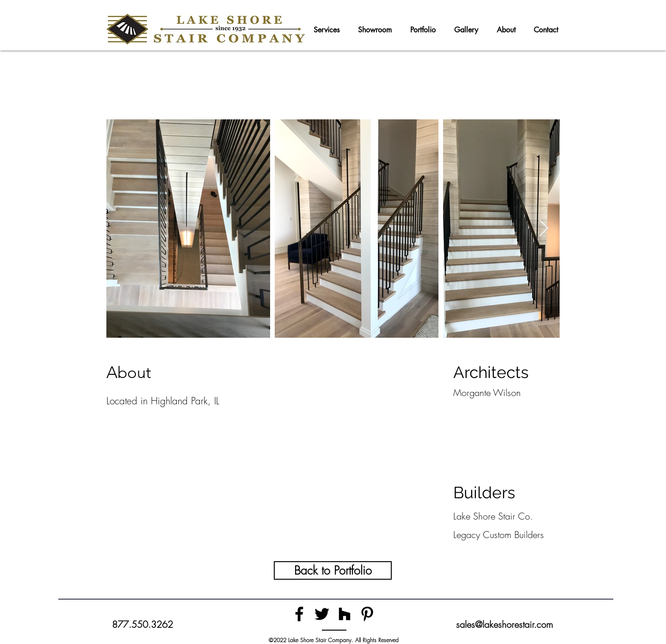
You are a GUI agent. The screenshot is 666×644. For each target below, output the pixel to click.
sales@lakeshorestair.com (505, 624)
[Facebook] (299, 614)
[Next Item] (544, 229)
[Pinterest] (367, 614)
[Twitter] (322, 614)
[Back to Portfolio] (333, 570)
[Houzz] (345, 614)
